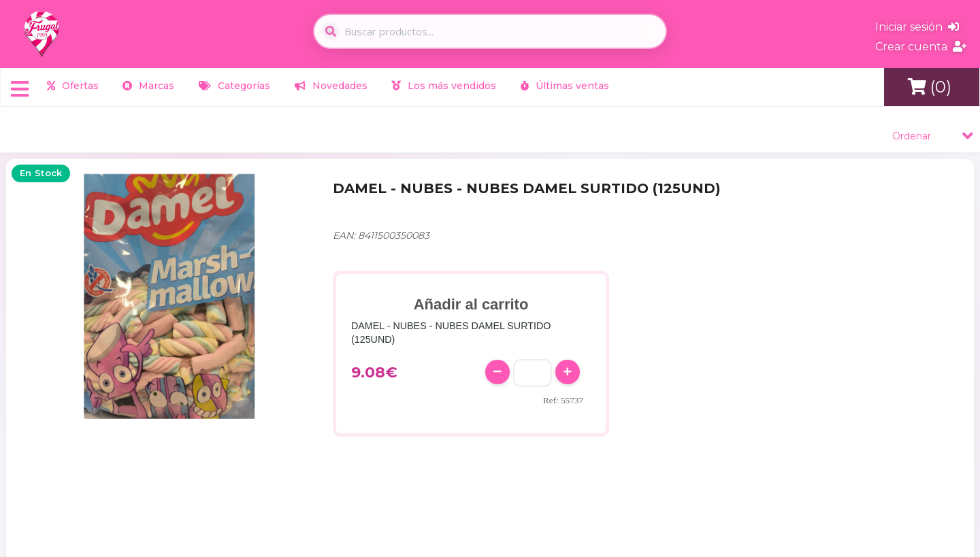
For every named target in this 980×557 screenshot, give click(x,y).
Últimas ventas (565, 86)
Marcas (148, 86)
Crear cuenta (921, 47)
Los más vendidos (444, 86)
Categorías (234, 86)
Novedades (331, 86)
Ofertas (73, 86)
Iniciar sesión (917, 27)
